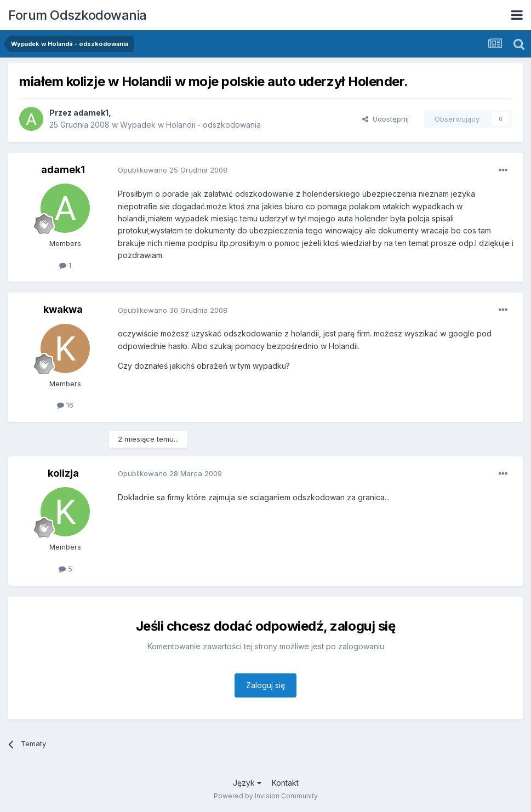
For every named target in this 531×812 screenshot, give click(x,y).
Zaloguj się (265, 685)
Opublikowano (173, 170)
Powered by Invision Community (266, 796)
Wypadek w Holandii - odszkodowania (190, 125)
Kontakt (285, 783)
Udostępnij (386, 119)
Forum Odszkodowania (78, 15)
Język (247, 783)
